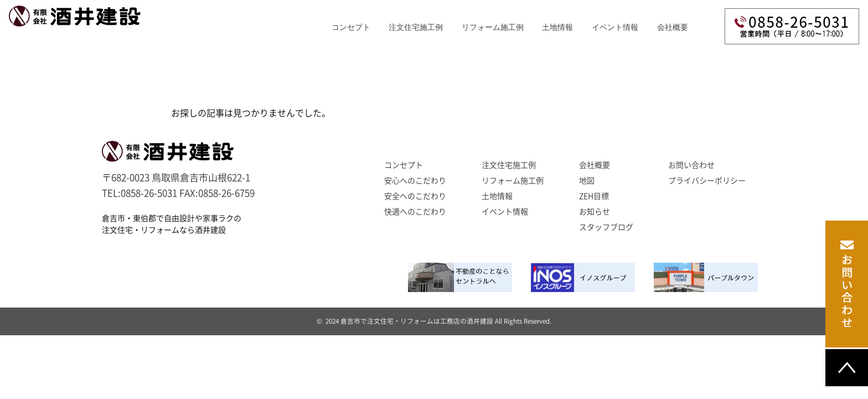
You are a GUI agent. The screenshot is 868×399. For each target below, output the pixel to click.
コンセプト (351, 27)
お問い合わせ (691, 165)
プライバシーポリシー (707, 181)
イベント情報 (615, 27)
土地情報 (497, 196)
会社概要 (673, 27)
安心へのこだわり (415, 181)
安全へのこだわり (415, 196)
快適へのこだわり (415, 212)
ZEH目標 (594, 196)
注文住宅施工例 (416, 27)
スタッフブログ (606, 227)
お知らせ (595, 212)
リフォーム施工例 (493, 27)
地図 (587, 181)
